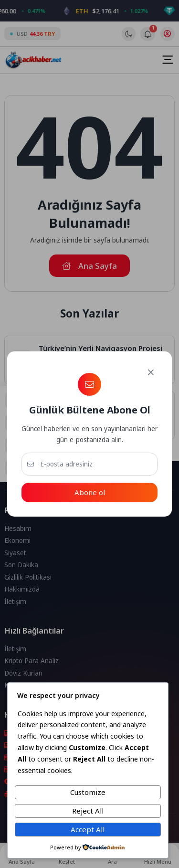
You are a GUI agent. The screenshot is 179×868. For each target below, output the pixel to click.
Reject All (88, 811)
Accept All (88, 829)
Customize (88, 792)
